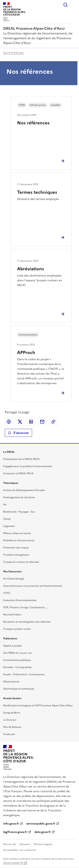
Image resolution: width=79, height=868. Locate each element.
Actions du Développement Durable (24, 490)
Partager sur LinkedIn (31, 422)
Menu (73, 5)
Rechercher (65, 5)
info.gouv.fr (11, 824)
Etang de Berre (12, 713)
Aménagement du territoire (19, 497)
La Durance (10, 720)
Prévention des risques (16, 548)
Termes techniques (37, 192)
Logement (9, 526)
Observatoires (11, 682)
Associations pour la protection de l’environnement (33, 586)
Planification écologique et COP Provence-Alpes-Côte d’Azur (38, 706)
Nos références (33, 123)
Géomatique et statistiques (19, 689)
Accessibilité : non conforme (20, 850)
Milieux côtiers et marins (17, 533)
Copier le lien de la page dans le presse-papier (53, 422)
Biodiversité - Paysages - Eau (19, 512)
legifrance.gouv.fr (15, 832)
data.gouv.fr (43, 832)
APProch (26, 353)
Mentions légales (43, 844)
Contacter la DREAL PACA (18, 473)
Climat (7, 519)
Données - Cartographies (18, 667)
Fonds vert (9, 734)
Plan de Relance (12, 727)
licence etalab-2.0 (13, 863)
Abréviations (31, 269)
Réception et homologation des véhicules (27, 622)
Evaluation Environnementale (20, 600)
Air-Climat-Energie (14, 579)
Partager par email (42, 422)
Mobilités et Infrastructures (19, 540)
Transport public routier (17, 629)
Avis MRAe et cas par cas (17, 653)
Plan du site (10, 844)
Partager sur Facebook (9, 422)
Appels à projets (13, 646)
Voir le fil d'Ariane (13, 53)
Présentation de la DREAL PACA (21, 459)
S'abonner (18, 433)
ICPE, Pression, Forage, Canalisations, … (25, 607)
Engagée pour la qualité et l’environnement (28, 466)
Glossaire (25, 844)
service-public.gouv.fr (41, 824)
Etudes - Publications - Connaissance (24, 674)
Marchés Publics (12, 615)
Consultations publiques (17, 660)
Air (5, 505)
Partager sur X (20, 422)
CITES (7, 593)
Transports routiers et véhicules (21, 562)
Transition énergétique (16, 555)
